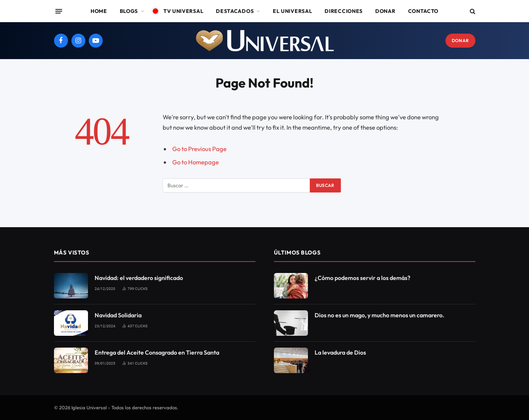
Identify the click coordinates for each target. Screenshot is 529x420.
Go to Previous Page (199, 149)
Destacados (235, 11)
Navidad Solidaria (118, 315)
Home (99, 11)
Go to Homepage (196, 162)
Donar (385, 11)
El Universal (292, 11)
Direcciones (344, 11)
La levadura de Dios (340, 352)
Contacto (423, 11)
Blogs (129, 11)
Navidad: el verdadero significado (139, 278)
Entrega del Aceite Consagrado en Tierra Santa (157, 352)
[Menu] (58, 11)
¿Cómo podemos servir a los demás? (362, 278)
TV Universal (180, 11)
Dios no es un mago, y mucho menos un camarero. (379, 315)
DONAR (460, 40)
